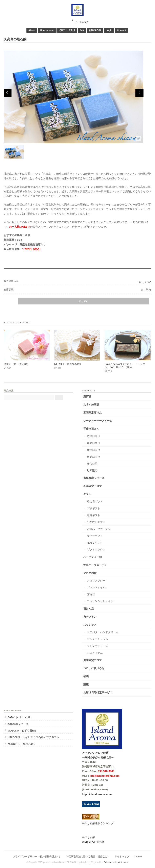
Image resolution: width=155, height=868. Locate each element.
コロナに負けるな (94, 668)
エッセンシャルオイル (100, 601)
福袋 (86, 676)
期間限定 (92, 470)
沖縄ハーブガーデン (99, 529)
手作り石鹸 (88, 837)
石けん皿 (89, 609)
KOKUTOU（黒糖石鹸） (22, 744)
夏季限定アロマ (93, 660)
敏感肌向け (94, 457)
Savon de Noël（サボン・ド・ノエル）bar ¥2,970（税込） (125, 366)
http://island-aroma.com (97, 794)
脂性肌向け (94, 450)
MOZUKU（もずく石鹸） (22, 731)
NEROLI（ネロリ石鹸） (68, 364)
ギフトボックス (96, 550)
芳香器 (91, 594)
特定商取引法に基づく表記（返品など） (88, 856)
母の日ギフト (95, 502)
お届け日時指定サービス (98, 692)
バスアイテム (95, 653)
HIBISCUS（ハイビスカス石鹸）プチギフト (33, 737)
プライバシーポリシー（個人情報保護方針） (37, 856)
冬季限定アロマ (93, 486)
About (32, 30)
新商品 (87, 396)
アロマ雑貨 (90, 573)
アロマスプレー (96, 581)
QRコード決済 (67, 30)
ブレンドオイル (96, 587)
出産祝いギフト (96, 522)
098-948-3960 (106, 771)
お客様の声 (95, 30)
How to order (47, 30)
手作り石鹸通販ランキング (98, 823)
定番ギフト (94, 515)
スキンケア (90, 625)
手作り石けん (91, 429)
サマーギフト (95, 536)
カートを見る (80, 21)
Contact (121, 30)
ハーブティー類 (93, 557)
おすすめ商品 (91, 405)
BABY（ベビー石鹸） (20, 717)
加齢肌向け (94, 443)
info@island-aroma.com (105, 776)
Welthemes (123, 862)
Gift (82, 30)
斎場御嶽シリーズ (94, 478)
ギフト (87, 494)
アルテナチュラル (97, 639)
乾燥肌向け (94, 436)
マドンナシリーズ (97, 646)
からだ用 (92, 464)
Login (109, 30)
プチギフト (94, 508)
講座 (86, 684)
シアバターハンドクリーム (103, 632)
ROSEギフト (95, 543)
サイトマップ (122, 856)
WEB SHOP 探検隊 (93, 842)
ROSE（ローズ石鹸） (17, 364)
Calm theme (109, 862)
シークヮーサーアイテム (98, 421)
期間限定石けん (93, 413)
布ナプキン (90, 617)
